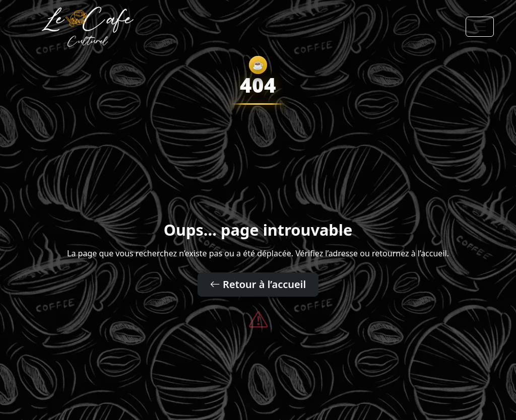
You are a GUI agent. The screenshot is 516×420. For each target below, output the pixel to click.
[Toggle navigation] (480, 27)
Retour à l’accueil (258, 284)
